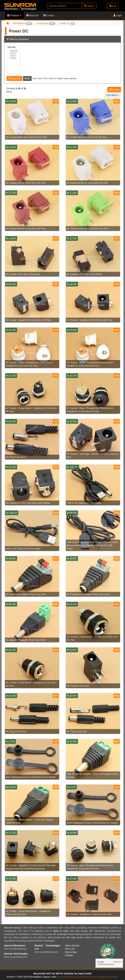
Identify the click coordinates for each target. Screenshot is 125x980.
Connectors (46, 23)
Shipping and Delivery (80, 977)
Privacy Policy (96, 977)
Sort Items (113, 95)
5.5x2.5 (14, 58)
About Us (32, 15)
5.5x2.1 (14, 56)
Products (14, 15)
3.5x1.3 (14, 53)
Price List (70, 949)
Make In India (61, 931)
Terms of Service (111, 977)
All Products (23, 23)
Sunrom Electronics (15, 946)
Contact (49, 15)
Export (114, 90)
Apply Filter (15, 79)
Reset (27, 79)
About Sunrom (72, 946)
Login (118, 15)
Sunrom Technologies (16, 954)
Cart (113, 6)
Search (89, 6)
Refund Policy (63, 977)
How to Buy (71, 952)
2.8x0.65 (14, 51)
